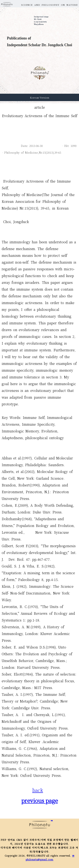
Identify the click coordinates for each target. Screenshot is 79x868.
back (38, 790)
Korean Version (39, 97)
